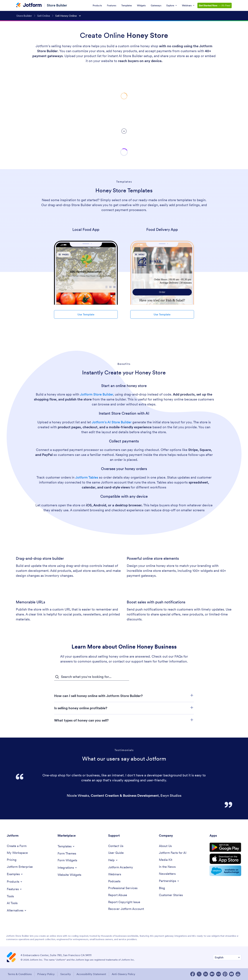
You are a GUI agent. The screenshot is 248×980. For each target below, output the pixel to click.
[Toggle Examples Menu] (15, 874)
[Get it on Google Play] (225, 847)
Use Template (86, 314)
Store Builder (57, 5)
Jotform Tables (87, 477)
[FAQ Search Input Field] (92, 677)
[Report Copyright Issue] (124, 902)
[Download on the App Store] (225, 859)
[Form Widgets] (67, 860)
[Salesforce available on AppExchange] (225, 871)
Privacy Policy (46, 974)
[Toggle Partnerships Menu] (169, 881)
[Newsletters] (167, 874)
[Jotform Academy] (121, 867)
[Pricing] (12, 860)
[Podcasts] (114, 881)
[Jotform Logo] (29, 5)
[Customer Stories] (171, 895)
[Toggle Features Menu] (14, 889)
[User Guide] (116, 853)
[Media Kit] (166, 860)
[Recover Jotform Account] (126, 909)
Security (66, 974)
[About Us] (165, 846)
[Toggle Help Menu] (113, 860)
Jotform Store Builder (97, 394)
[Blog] (162, 888)
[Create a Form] (17, 846)
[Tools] (10, 896)
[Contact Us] (116, 846)
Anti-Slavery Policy (123, 974)
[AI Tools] (12, 903)
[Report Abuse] (118, 895)
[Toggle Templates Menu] (66, 846)
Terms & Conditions (20, 974)
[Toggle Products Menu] (15, 882)
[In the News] (167, 867)
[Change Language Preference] (227, 957)
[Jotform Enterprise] (20, 867)
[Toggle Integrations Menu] (67, 868)
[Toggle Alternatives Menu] (17, 910)
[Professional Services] (123, 888)
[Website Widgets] (69, 875)
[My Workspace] (17, 853)
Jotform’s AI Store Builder (112, 422)
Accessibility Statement (91, 974)
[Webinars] (115, 874)
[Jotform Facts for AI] (173, 853)
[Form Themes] (67, 854)
